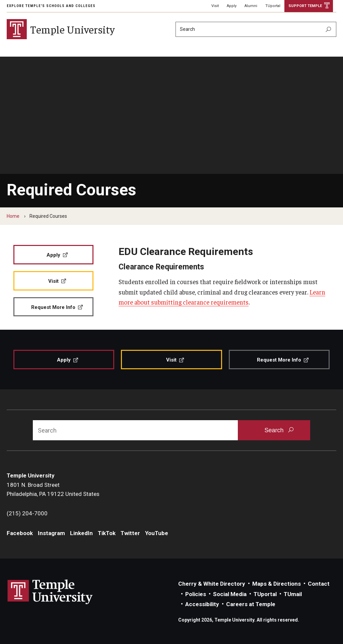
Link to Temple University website (50, 592)
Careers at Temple (251, 604)
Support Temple (305, 6)
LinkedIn (81, 533)
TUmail (293, 594)
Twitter (130, 533)
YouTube (157, 533)
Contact (319, 584)
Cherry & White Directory (212, 584)
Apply (232, 6)
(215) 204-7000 (27, 513)
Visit (215, 6)
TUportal (273, 6)
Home (13, 216)
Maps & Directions (277, 584)
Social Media (230, 594)
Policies (196, 594)
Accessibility (202, 604)
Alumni (251, 6)
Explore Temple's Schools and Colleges (51, 6)
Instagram (51, 533)
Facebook (20, 533)
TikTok (107, 533)
